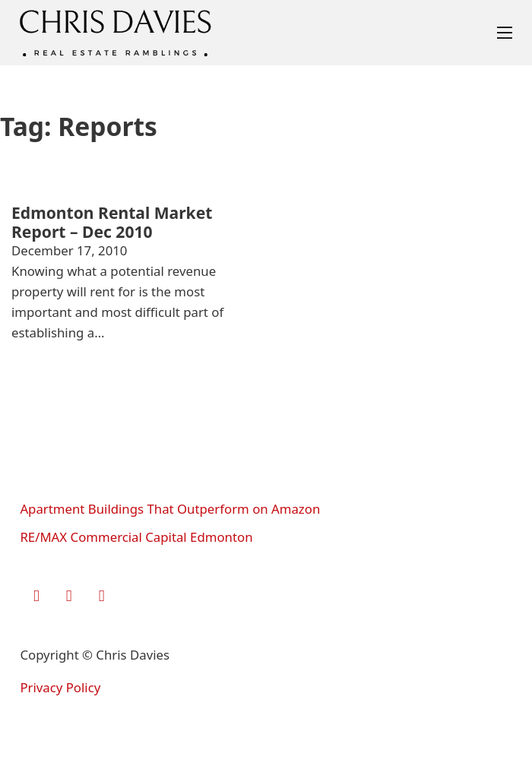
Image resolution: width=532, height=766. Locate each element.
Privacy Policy (60, 687)
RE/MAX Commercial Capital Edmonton (136, 537)
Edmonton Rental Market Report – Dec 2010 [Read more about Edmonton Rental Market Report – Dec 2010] (112, 222)
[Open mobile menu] (505, 33)
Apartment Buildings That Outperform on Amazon (170, 509)
